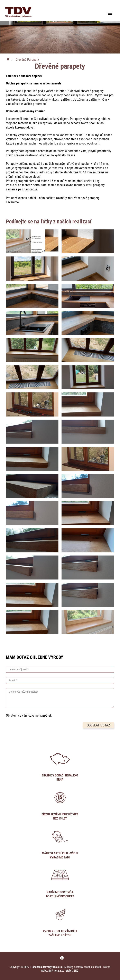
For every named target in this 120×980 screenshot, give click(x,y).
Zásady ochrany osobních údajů (83, 967)
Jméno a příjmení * (19, 669)
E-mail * (13, 680)
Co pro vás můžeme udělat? (23, 692)
